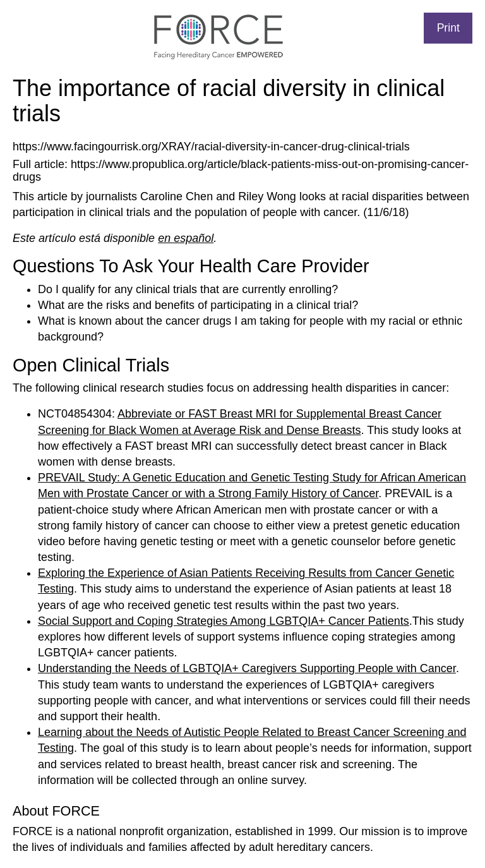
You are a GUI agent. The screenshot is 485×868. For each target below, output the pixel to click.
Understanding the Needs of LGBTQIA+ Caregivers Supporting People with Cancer (247, 668)
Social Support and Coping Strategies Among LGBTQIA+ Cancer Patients (224, 621)
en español (186, 238)
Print (448, 28)
